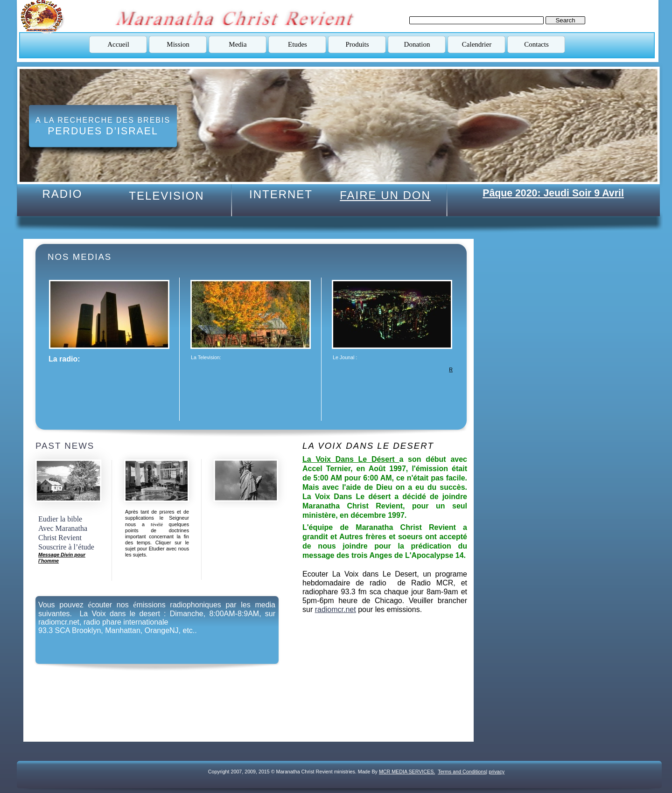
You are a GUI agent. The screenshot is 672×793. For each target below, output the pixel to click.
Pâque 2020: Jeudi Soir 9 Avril (553, 193)
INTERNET (281, 194)
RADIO (62, 194)
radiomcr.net (336, 609)
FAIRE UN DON (385, 195)
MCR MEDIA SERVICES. (407, 772)
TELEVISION (166, 196)
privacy (497, 772)
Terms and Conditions (462, 772)
